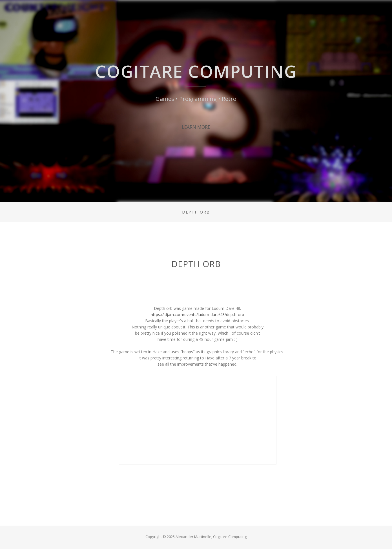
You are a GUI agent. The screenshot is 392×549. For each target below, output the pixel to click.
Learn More (196, 127)
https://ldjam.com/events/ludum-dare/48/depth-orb (197, 314)
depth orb (196, 212)
